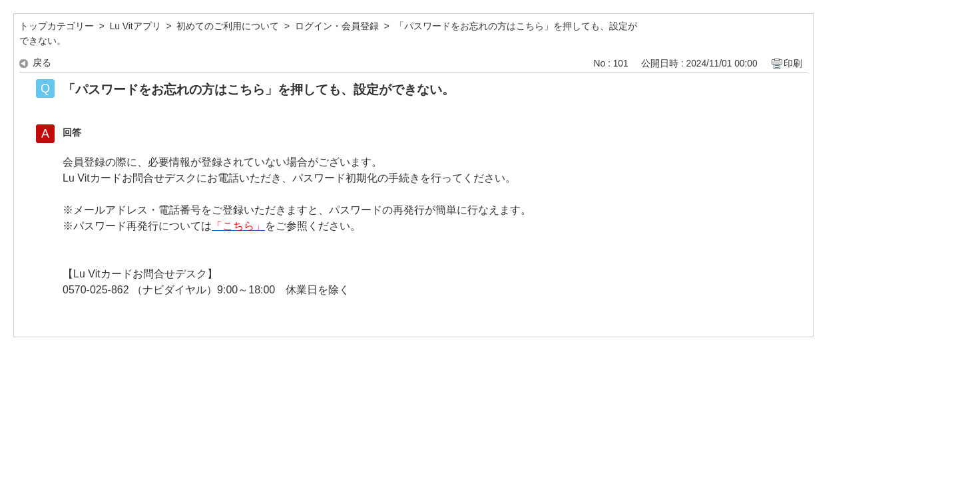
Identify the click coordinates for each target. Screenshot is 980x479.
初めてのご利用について (228, 26)
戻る (42, 63)
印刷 (793, 64)
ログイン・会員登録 (337, 26)
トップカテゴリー (57, 26)
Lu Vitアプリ (135, 26)
